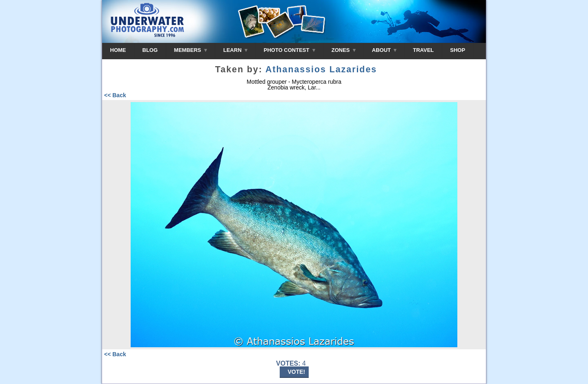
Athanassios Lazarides (321, 69)
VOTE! (297, 372)
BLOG (150, 50)
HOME (118, 50)
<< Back (115, 95)
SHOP (458, 50)
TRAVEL (423, 50)
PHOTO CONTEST (290, 50)
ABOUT (384, 50)
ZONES (344, 50)
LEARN (235, 50)
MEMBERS (190, 50)
